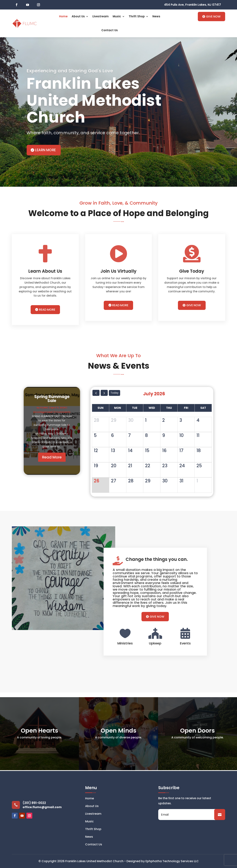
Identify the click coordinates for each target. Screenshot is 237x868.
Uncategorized (43, 413)
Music (117, 16)
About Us (78, 16)
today (114, 393)
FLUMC (44, 409)
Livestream (101, 16)
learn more (45, 150)
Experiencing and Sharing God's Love (70, 71)
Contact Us (110, 30)
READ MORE (47, 310)
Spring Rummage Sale (52, 400)
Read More (52, 458)
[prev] (96, 393)
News (156, 16)
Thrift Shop (137, 16)
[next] (104, 393)
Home (63, 16)
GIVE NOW (213, 17)
